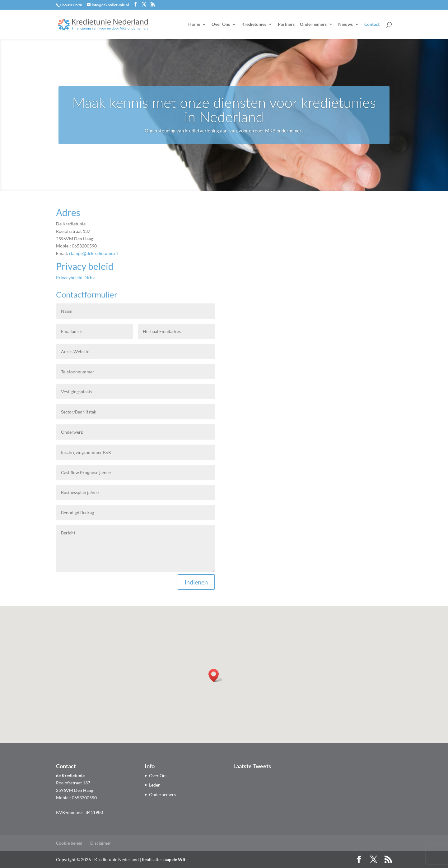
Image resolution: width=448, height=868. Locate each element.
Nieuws (345, 24)
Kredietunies (254, 24)
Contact (372, 24)
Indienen (196, 582)
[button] (216, 675)
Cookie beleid (69, 843)
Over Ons (221, 24)
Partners (286, 24)
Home (194, 24)
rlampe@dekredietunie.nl (93, 253)
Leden (155, 785)
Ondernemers (313, 24)
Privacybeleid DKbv (75, 277)
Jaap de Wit (174, 859)
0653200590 (71, 5)
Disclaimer (101, 843)
